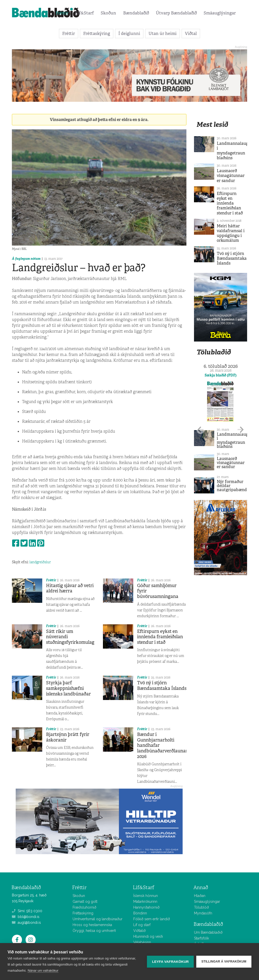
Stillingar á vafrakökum (224, 962)
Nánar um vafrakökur (43, 971)
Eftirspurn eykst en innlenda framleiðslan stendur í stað (160, 637)
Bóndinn (140, 913)
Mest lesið (212, 124)
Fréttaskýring (97, 33)
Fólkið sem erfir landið (152, 919)
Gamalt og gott (85, 902)
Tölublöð (201, 907)
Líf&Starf (84, 13)
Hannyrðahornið (146, 907)
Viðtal (191, 33)
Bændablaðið (136, 13)
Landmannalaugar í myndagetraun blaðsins (235, 151)
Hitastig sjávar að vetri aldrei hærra (70, 588)
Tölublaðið (214, 352)
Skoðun (108, 13)
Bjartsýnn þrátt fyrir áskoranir (68, 737)
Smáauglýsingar (220, 13)
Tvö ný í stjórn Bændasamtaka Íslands (162, 686)
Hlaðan (200, 896)
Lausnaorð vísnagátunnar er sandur (231, 176)
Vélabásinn (142, 942)
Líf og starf (142, 925)
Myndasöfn (203, 913)
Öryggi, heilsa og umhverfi (94, 931)
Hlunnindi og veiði (148, 936)
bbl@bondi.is (26, 917)
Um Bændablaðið (208, 932)
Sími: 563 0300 (27, 911)
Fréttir (62, 13)
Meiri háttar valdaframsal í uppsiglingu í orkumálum (231, 233)
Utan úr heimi (163, 33)
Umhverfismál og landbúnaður (98, 919)
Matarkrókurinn (145, 902)
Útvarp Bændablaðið (176, 13)
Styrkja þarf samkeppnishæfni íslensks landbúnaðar (68, 688)
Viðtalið (139, 931)
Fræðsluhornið (84, 907)
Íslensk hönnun (146, 896)
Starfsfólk (201, 938)
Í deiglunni (129, 33)
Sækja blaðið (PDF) (221, 375)
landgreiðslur (40, 562)
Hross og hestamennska (92, 925)
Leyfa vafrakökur (170, 962)
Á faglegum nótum (26, 259)
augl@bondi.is (26, 923)
